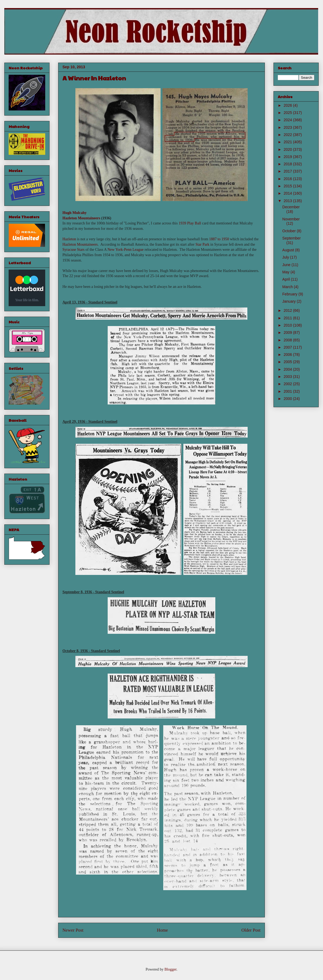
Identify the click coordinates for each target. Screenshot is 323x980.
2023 (288, 127)
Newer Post (73, 930)
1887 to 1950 (219, 239)
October (290, 231)
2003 (288, 377)
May (286, 272)
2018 (288, 164)
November (291, 219)
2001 (288, 391)
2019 (288, 157)
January (290, 301)
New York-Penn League (125, 250)
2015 (288, 186)
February (290, 294)
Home (162, 930)
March (288, 287)
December (291, 207)
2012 (288, 310)
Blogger (170, 969)
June (287, 265)
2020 (288, 149)
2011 (288, 318)
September (292, 238)
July (286, 257)
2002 (288, 384)
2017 (288, 171)
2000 (288, 399)
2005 (288, 362)
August (289, 250)
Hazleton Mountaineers (81, 218)
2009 (288, 332)
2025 (288, 113)
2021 (288, 142)
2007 (288, 347)
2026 (288, 105)
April (287, 279)
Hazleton (69, 239)
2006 (288, 355)
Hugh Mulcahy (75, 213)
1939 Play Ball (190, 223)
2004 (288, 369)
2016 (288, 179)
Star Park (202, 244)
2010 (288, 325)
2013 (288, 201)
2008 (288, 340)
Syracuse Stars (73, 250)
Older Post (251, 930)
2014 (288, 193)
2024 (288, 120)
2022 (288, 135)
